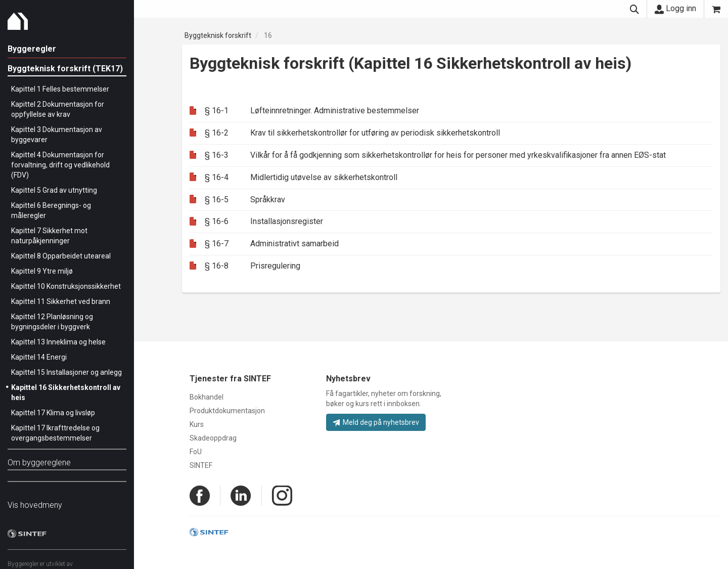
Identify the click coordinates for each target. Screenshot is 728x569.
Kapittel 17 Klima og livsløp (53, 413)
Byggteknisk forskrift (218, 35)
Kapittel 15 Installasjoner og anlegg (66, 372)
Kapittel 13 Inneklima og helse (58, 342)
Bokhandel (207, 397)
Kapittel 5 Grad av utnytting (54, 190)
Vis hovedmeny (35, 505)
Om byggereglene (39, 463)
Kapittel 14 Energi (39, 357)
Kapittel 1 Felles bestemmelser (60, 89)
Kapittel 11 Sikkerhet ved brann (61, 301)
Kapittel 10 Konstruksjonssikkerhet (66, 286)
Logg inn (675, 9)
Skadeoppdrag (213, 438)
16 (268, 35)
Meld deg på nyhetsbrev (376, 422)
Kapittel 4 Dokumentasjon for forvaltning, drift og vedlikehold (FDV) (60, 165)
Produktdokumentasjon (227, 411)
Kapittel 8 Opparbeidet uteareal (61, 256)
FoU (196, 452)
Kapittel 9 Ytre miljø (42, 271)
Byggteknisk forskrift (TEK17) (65, 69)
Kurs (197, 424)
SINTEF (201, 465)
